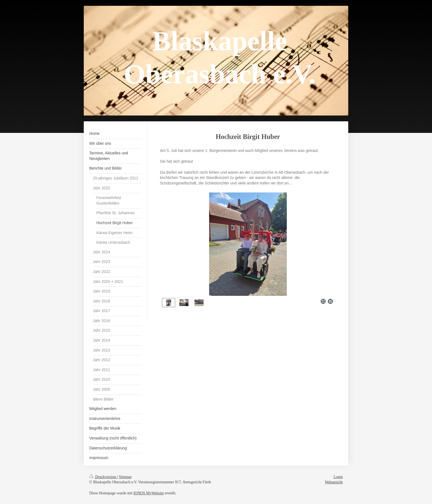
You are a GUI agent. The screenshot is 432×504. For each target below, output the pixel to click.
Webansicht (334, 482)
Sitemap (125, 477)
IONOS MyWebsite (148, 493)
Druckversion (103, 477)
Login (338, 477)
